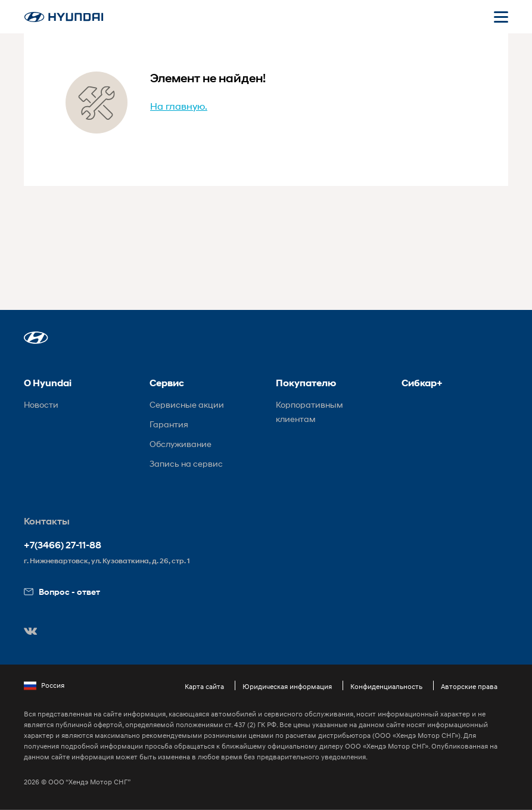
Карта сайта (204, 686)
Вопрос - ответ (62, 592)
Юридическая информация (287, 686)
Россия (44, 685)
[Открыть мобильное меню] (501, 17)
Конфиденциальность (386, 686)
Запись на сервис (186, 463)
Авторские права (469, 686)
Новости (41, 404)
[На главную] (64, 17)
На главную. (179, 106)
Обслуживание (181, 444)
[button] (36, 338)
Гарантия (169, 424)
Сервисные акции (187, 404)
